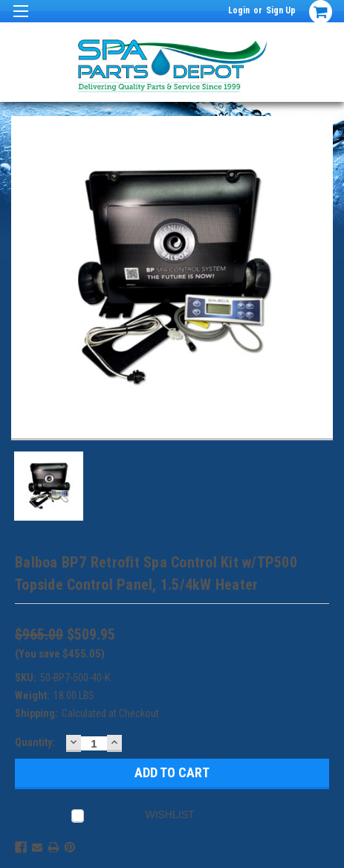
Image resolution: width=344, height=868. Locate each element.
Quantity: (35, 742)
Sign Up (281, 10)
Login (239, 10)
